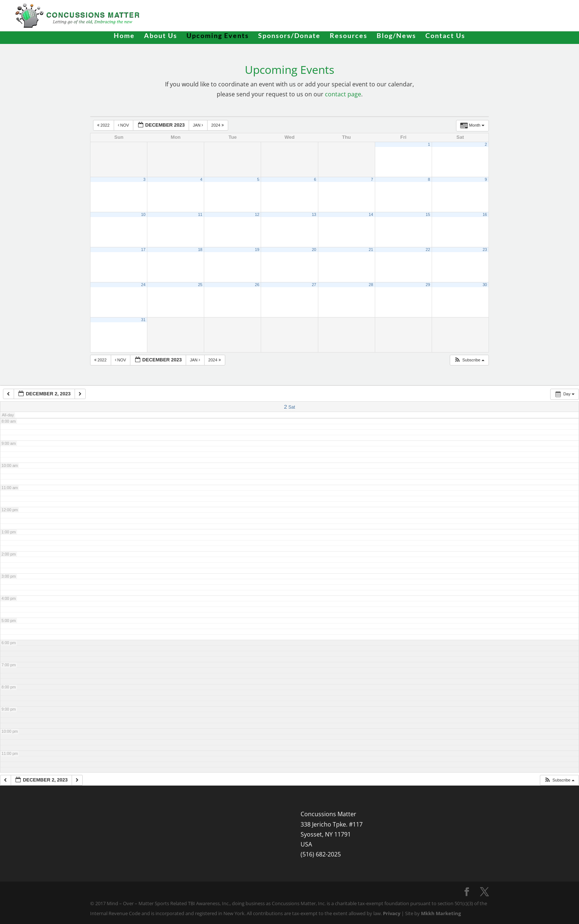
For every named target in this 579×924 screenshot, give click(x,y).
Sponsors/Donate (289, 36)
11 (200, 214)
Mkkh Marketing (441, 913)
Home (124, 36)
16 (485, 214)
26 (257, 285)
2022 (104, 125)
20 (314, 250)
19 (257, 250)
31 (143, 320)
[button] (469, 360)
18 (200, 250)
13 (314, 214)
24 (143, 285)
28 (371, 285)
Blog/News (396, 36)
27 (314, 285)
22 (428, 250)
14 (371, 214)
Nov (124, 125)
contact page (343, 94)
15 (428, 214)
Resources (349, 36)
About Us (161, 36)
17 (143, 250)
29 (428, 285)
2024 (218, 125)
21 (371, 250)
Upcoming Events (218, 36)
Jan (198, 125)
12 (257, 214)
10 (143, 214)
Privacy (392, 913)
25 (200, 285)
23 (485, 250)
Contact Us (445, 36)
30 (485, 285)
